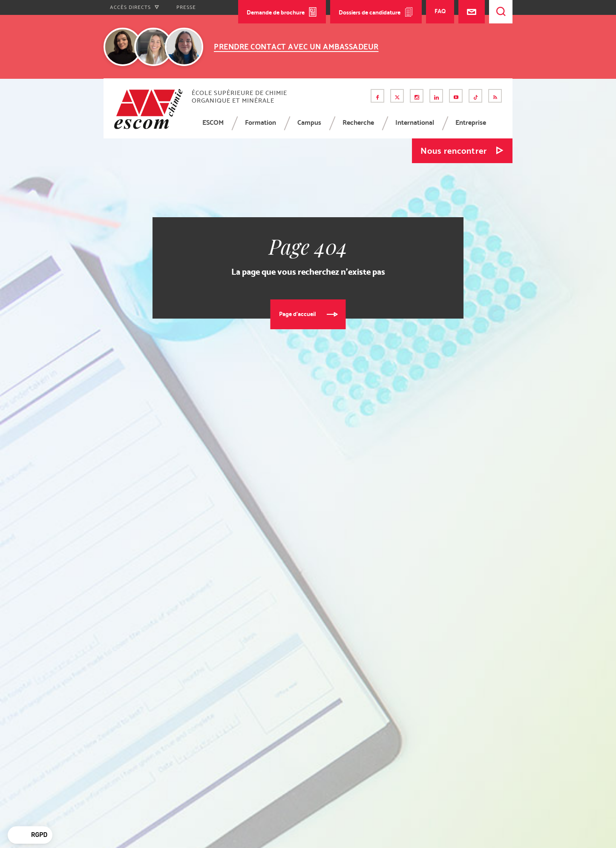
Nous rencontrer (454, 151)
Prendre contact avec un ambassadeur (296, 47)
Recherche (358, 122)
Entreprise (471, 122)
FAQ (440, 11)
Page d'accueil (298, 314)
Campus (309, 122)
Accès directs (135, 7)
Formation (261, 122)
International (415, 122)
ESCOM (213, 122)
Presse (186, 7)
